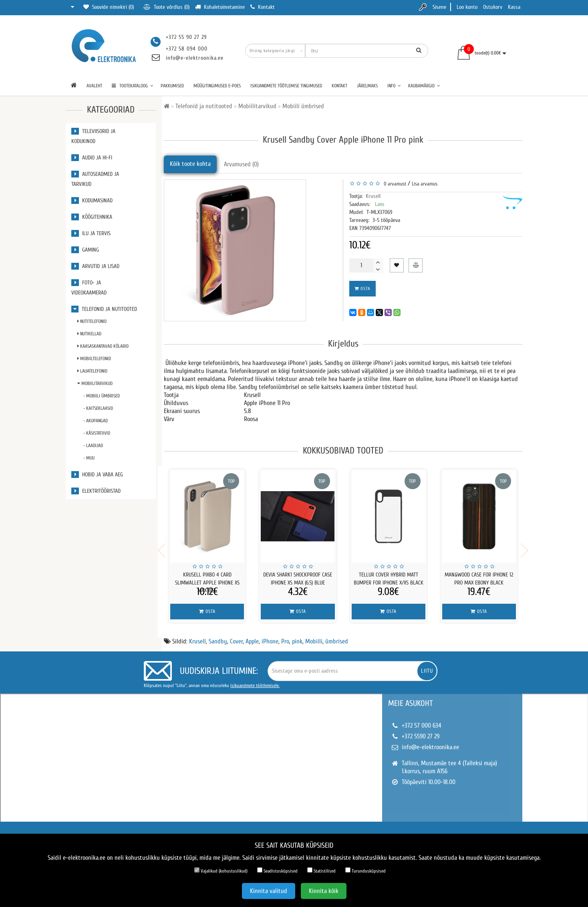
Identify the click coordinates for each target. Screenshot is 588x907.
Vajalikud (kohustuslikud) (221, 871)
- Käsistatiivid (97, 433)
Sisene (439, 7)
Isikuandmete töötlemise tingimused (286, 86)
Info (394, 86)
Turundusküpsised (365, 871)
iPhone (270, 636)
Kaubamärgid (424, 86)
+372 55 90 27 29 (186, 37)
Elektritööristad (96, 491)
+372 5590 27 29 (421, 731)
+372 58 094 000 (187, 49)
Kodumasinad (92, 201)
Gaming (85, 250)
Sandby (218, 636)
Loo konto (467, 7)
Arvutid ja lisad (95, 266)
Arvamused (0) (241, 164)
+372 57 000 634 (422, 720)
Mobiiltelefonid (94, 359)
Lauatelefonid (92, 371)
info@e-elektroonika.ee (195, 58)
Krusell (373, 196)
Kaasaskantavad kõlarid (103, 346)
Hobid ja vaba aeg (97, 475)
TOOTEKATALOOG (133, 86)
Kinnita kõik (324, 891)
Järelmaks (367, 86)
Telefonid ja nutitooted (104, 309)
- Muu (89, 458)
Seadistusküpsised (277, 871)
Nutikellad (89, 334)
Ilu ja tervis (91, 233)
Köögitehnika (92, 217)
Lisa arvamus (425, 184)
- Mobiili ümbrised (102, 396)
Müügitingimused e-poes (217, 86)
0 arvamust (394, 184)
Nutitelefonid (92, 321)
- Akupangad (96, 421)
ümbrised (337, 636)
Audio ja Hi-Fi (92, 158)
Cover (236, 636)
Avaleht (94, 86)
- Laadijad (93, 445)
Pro (285, 636)
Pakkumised (172, 86)
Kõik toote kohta (190, 164)
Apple (252, 636)
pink (297, 636)
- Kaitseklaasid (98, 408)
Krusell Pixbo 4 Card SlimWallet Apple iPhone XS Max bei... (207, 583)
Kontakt (339, 86)
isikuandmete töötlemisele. (255, 680)
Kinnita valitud (269, 891)
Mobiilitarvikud (95, 383)
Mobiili (314, 636)
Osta (362, 289)
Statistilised (321, 871)
